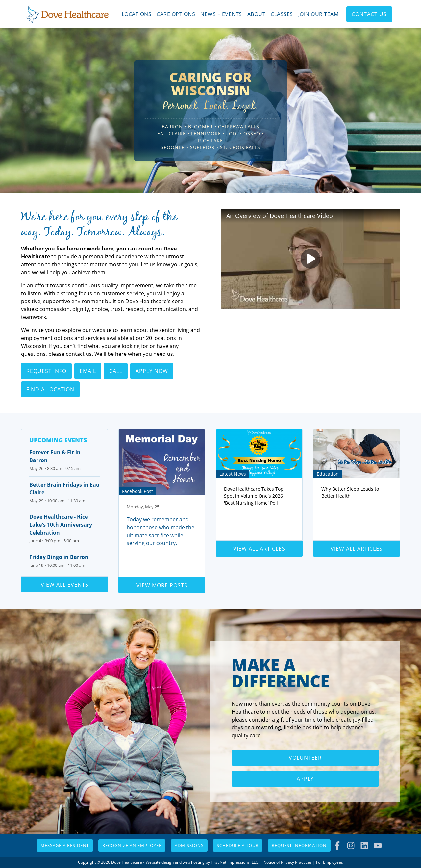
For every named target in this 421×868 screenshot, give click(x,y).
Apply (305, 779)
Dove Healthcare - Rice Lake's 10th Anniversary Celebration (61, 525)
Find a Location (50, 389)
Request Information (299, 845)
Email (88, 371)
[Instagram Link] (351, 845)
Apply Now (152, 371)
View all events (65, 585)
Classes (282, 14)
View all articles (259, 549)
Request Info (46, 371)
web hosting (194, 862)
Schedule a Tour (238, 845)
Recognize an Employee (132, 845)
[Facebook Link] (337, 845)
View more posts (162, 585)
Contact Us (369, 14)
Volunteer (305, 758)
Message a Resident (65, 845)
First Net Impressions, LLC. (235, 862)
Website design (160, 862)
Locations (137, 14)
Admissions (189, 845)
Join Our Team (319, 14)
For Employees (330, 862)
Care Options (176, 14)
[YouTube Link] (378, 845)
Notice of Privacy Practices (288, 862)
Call (116, 371)
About (257, 14)
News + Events (221, 14)
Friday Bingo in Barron (59, 557)
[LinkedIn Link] (364, 845)
